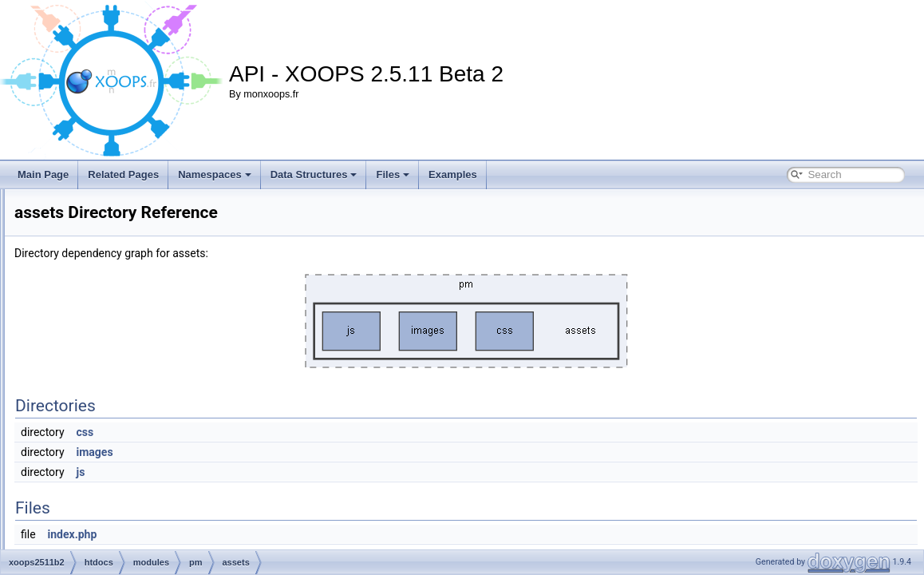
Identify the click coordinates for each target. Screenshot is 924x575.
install (91, 254)
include (93, 236)
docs (114, 412)
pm (98, 342)
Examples (453, 174)
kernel (91, 272)
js (280, 472)
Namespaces (215, 174)
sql (110, 482)
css (285, 432)
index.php (124, 517)
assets (118, 377)
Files (393, 174)
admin (117, 359)
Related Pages (123, 174)
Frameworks (105, 201)
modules (96, 324)
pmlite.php (126, 535)
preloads (122, 465)
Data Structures (314, 174)
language (98, 289)
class (115, 395)
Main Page (43, 174)
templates (124, 500)
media (91, 307)
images (94, 219)
